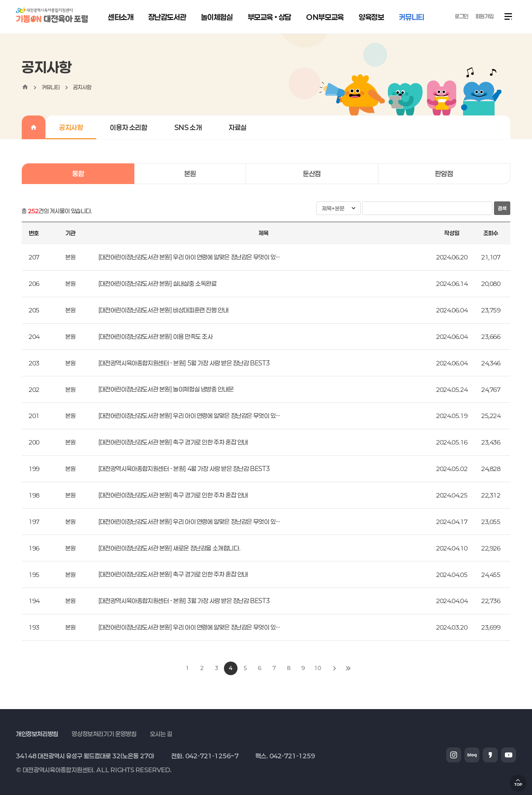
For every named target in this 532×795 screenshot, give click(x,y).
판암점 (444, 174)
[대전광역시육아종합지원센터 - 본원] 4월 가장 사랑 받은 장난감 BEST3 (184, 469)
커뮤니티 (412, 17)
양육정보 (371, 17)
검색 (502, 208)
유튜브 (509, 755)
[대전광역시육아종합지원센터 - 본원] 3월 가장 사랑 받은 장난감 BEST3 (184, 601)
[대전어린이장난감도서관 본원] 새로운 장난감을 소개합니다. (169, 548)
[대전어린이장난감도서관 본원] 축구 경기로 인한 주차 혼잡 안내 (173, 442)
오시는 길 (161, 734)
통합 (78, 174)
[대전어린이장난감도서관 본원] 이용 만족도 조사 (156, 337)
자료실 (238, 127)
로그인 (462, 16)
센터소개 (120, 17)
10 (317, 668)
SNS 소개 (188, 127)
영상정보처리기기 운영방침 (104, 734)
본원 (190, 174)
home (25, 87)
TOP (518, 784)
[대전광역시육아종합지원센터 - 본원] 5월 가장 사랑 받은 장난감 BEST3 (184, 363)
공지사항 (82, 87)
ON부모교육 (325, 17)
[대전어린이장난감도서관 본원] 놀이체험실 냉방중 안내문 (166, 389)
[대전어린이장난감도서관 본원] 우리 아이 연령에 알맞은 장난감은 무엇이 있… (189, 257)
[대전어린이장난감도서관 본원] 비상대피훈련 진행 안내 (163, 310)
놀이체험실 (217, 17)
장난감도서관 (167, 17)
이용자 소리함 (128, 127)
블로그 (472, 755)
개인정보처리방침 (37, 734)
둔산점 (312, 174)
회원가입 (484, 16)
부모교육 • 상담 (269, 17)
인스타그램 (454, 755)
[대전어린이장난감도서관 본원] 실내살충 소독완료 (158, 284)
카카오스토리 (490, 755)
